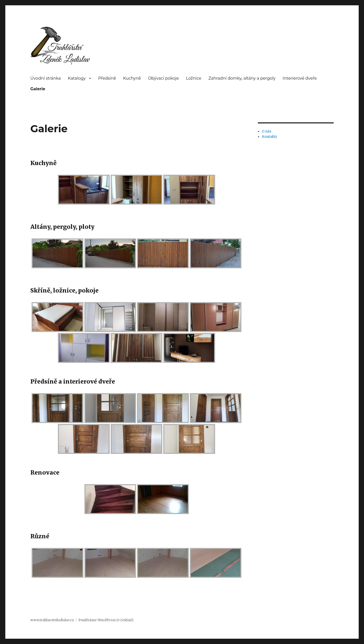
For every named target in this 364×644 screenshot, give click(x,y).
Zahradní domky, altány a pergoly (242, 78)
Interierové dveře (300, 78)
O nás (267, 131)
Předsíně (107, 78)
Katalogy (77, 78)
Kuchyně (132, 78)
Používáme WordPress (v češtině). (106, 620)
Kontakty (270, 137)
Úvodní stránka (45, 78)
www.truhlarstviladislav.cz (52, 620)
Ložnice (194, 78)
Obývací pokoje (163, 78)
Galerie (38, 89)
